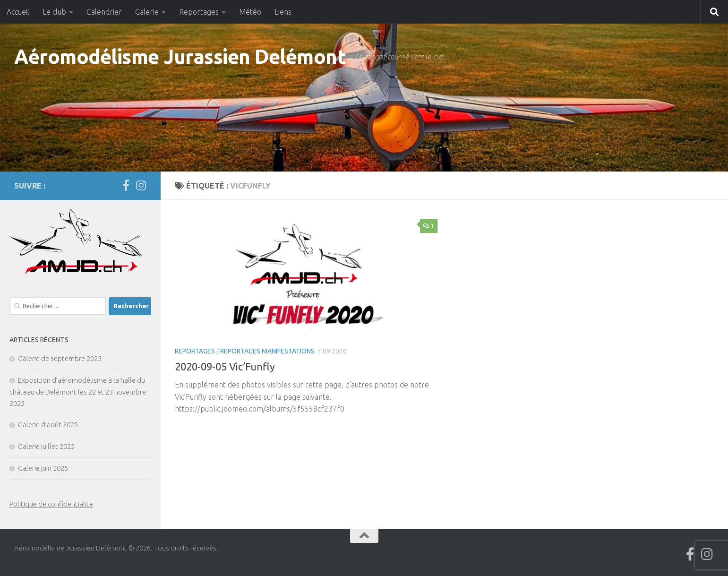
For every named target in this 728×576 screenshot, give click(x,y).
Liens (283, 12)
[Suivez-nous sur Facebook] (126, 185)
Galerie (147, 12)
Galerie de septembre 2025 (60, 358)
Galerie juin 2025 (43, 468)
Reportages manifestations (267, 351)
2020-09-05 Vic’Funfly (225, 366)
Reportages (199, 12)
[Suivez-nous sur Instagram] (141, 185)
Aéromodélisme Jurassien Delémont (180, 56)
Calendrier (104, 12)
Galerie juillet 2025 (46, 446)
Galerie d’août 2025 (48, 425)
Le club (54, 12)
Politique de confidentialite (51, 504)
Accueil (18, 12)
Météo (250, 12)
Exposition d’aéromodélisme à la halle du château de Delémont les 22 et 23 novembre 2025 (78, 392)
